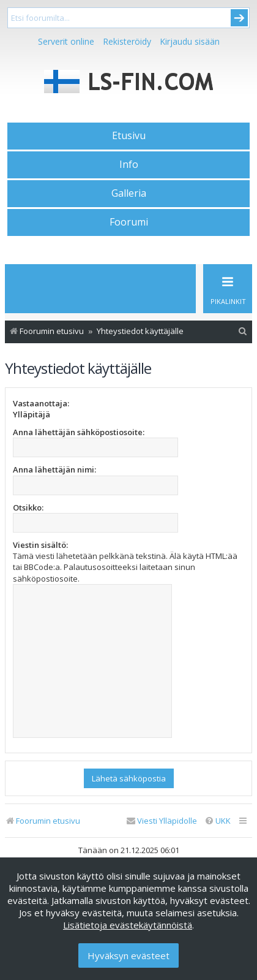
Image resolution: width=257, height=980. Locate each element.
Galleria (129, 193)
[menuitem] (243, 331)
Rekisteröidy (127, 41)
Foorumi (129, 222)
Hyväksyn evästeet (128, 955)
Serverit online (66, 41)
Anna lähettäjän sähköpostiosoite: (79, 432)
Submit (239, 18)
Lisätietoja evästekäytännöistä (128, 925)
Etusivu (129, 135)
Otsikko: (28, 507)
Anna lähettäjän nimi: (54, 469)
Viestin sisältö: (40, 545)
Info (129, 164)
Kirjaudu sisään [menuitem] (190, 41)
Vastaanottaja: (41, 403)
